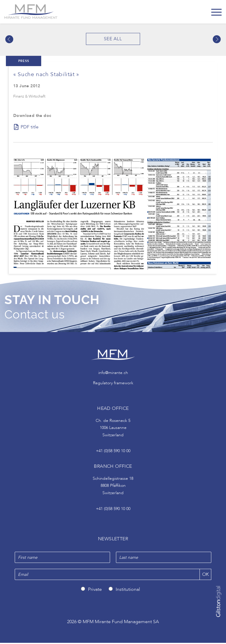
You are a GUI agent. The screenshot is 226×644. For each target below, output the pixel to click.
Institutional (128, 591)
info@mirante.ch (113, 374)
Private (95, 591)
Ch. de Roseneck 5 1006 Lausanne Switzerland (113, 429)
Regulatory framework (113, 384)
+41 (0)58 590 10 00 (113, 452)
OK (206, 576)
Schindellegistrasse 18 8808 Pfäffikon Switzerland (113, 487)
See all (113, 39)
